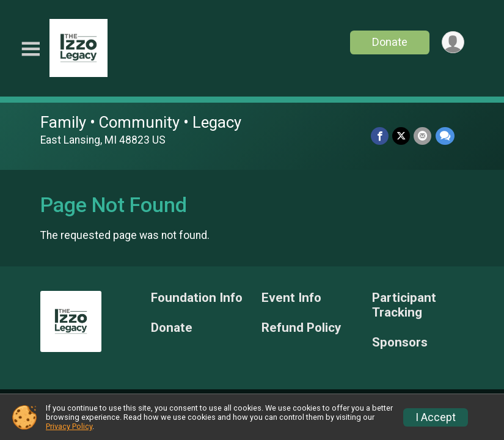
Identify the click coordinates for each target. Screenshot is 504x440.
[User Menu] (453, 42)
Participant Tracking (404, 305)
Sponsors (400, 343)
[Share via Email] (423, 136)
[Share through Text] (445, 136)
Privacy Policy (69, 426)
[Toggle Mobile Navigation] (31, 49)
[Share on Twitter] (402, 136)
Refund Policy (301, 328)
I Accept (436, 417)
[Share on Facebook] (380, 136)
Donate (389, 42)
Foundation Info (197, 298)
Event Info (291, 298)
